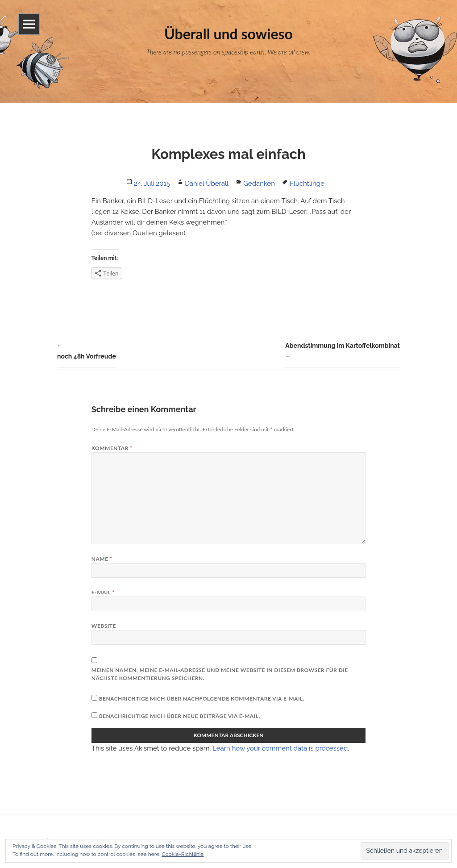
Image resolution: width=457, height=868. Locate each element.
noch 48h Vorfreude (87, 350)
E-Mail (103, 592)
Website (104, 626)
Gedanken (259, 184)
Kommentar (112, 448)
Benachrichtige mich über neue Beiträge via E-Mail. (180, 716)
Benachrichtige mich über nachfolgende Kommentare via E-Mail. (202, 699)
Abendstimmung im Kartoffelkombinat (343, 352)
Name (102, 559)
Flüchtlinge (307, 184)
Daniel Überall (207, 184)
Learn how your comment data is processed (280, 748)
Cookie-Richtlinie (183, 854)
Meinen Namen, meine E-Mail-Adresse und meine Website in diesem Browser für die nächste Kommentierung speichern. (220, 674)
